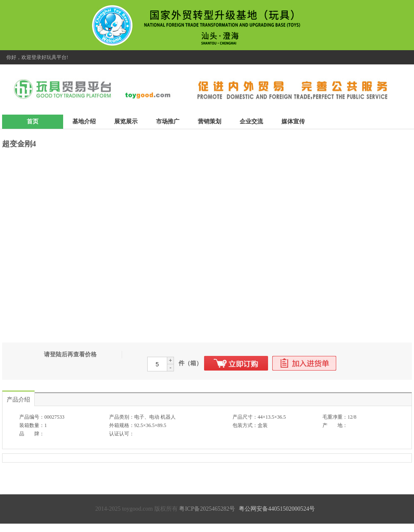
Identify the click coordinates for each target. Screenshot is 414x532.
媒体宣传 (293, 121)
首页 (33, 121)
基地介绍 (84, 121)
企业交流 (251, 121)
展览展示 (126, 121)
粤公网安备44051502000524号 (277, 509)
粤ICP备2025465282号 (207, 509)
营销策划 (210, 121)
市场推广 (168, 121)
